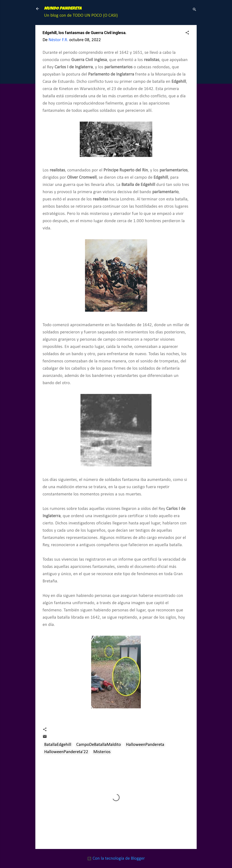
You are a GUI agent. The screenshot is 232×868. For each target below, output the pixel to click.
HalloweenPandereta (145, 745)
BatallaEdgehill (58, 745)
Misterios (102, 752)
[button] (187, 33)
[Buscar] (194, 10)
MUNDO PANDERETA (63, 9)
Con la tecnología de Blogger (116, 858)
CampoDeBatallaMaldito (99, 745)
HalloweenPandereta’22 (66, 752)
